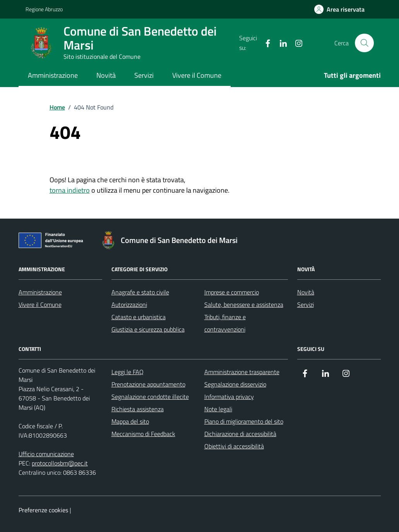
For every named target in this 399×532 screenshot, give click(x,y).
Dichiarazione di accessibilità (240, 434)
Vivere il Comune (197, 75)
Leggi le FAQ (128, 372)
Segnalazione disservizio (235, 384)
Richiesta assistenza (138, 409)
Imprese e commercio (232, 292)
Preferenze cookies (43, 510)
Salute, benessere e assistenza (244, 304)
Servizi (144, 75)
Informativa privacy (229, 397)
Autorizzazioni (129, 304)
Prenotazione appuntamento (148, 384)
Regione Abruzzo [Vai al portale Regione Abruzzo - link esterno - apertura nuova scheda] (44, 9)
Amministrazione (53, 75)
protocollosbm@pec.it (60, 463)
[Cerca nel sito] (364, 43)
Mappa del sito (130, 421)
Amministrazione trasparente (242, 372)
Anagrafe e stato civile (140, 292)
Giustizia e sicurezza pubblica (148, 329)
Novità (106, 75)
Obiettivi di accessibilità (234, 446)
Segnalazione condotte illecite (150, 397)
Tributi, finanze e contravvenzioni (225, 323)
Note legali (218, 409)
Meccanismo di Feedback (143, 434)
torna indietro (70, 190)
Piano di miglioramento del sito (244, 421)
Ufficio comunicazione (46, 454)
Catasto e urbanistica (139, 317)
